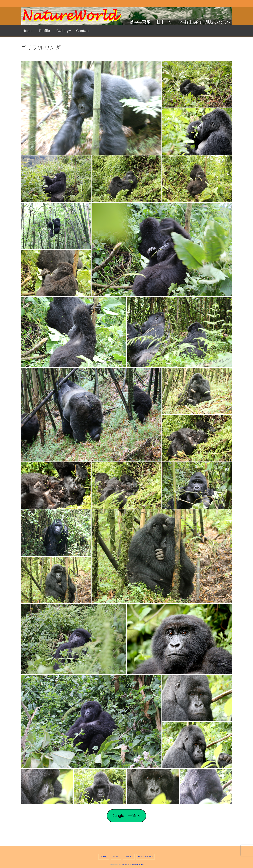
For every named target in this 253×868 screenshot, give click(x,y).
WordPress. (138, 865)
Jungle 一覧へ (126, 816)
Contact (129, 857)
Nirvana (126, 865)
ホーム (104, 857)
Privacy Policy (145, 857)
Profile (116, 857)
